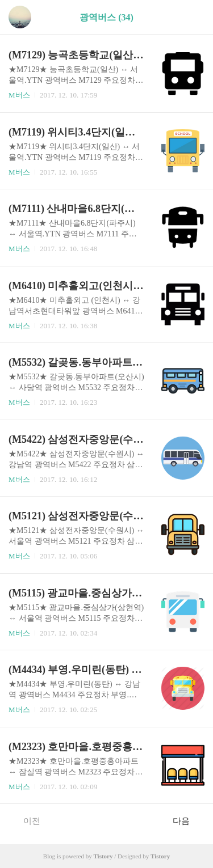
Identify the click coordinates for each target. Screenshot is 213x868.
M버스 (19, 95)
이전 (26, 820)
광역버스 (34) (106, 17)
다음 (187, 820)
